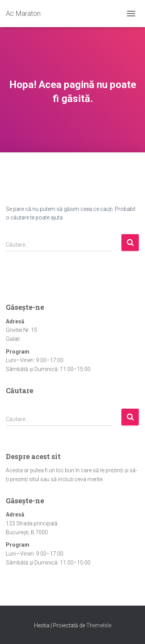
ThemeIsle (99, 625)
